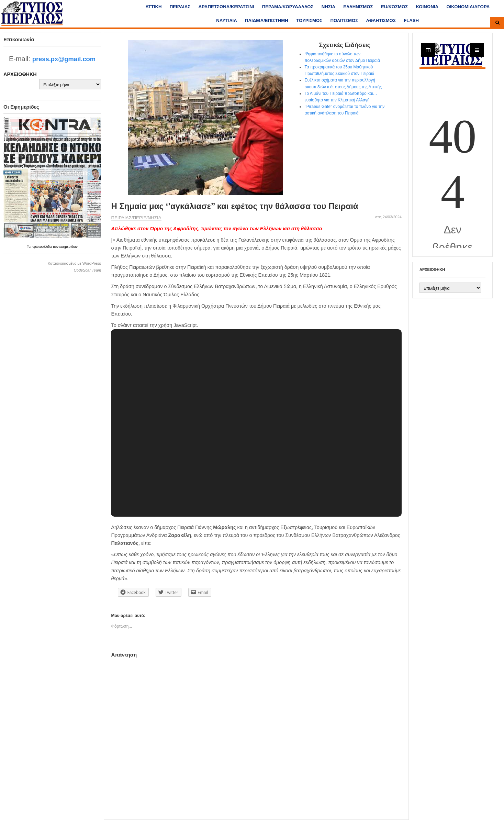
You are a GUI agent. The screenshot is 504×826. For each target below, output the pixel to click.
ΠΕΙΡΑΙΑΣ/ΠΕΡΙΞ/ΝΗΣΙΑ (136, 218)
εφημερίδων (69, 247)
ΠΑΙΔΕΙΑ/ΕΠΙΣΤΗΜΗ (267, 20)
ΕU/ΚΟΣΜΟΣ (394, 7)
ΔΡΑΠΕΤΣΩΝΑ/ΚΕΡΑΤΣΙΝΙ (226, 7)
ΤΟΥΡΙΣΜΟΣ (309, 20)
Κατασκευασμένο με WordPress (74, 263)
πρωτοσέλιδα (42, 247)
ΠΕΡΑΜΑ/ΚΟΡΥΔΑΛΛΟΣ (288, 7)
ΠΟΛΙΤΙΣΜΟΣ (344, 20)
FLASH (411, 20)
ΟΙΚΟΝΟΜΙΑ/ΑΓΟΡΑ (468, 7)
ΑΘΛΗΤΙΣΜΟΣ (381, 20)
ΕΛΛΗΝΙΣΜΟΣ (358, 7)
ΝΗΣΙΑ (328, 7)
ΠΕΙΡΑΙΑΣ (180, 7)
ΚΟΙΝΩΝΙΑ (427, 7)
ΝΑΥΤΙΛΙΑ (226, 20)
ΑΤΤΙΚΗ (153, 7)
